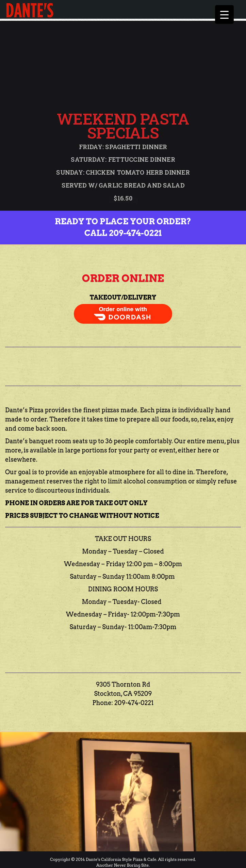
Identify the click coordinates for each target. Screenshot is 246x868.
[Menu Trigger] (224, 14)
